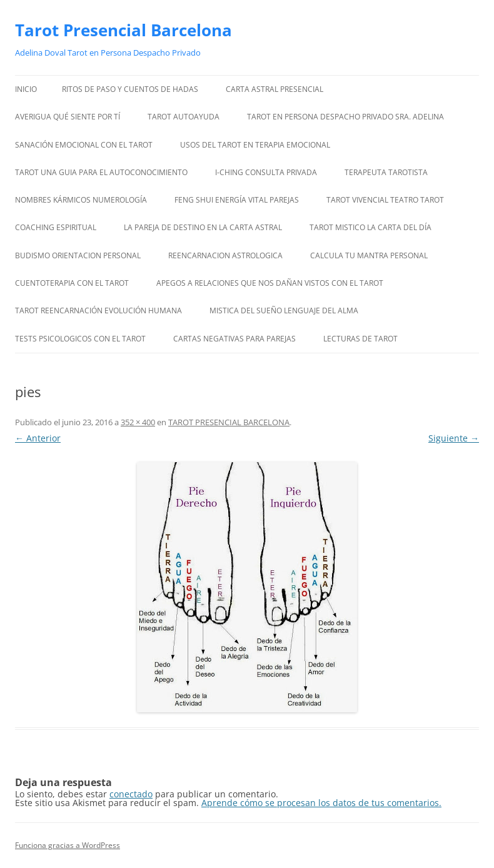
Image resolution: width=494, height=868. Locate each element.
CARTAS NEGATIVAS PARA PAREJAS (234, 339)
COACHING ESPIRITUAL (56, 227)
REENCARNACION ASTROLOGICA (225, 255)
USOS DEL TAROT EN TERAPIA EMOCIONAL (255, 145)
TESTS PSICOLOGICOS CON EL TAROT (80, 339)
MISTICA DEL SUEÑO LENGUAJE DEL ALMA (284, 310)
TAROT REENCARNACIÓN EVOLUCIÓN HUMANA (98, 310)
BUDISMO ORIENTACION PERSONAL (78, 255)
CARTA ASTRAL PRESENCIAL (275, 89)
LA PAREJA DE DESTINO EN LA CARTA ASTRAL (203, 227)
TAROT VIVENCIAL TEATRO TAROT (385, 200)
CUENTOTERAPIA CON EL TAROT (72, 283)
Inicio (26, 89)
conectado (131, 794)
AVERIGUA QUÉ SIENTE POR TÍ (68, 117)
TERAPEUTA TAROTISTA (386, 172)
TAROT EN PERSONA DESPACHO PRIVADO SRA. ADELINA (345, 117)
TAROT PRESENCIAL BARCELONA (229, 422)
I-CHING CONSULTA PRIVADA (266, 172)
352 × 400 (138, 422)
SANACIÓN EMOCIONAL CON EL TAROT (84, 145)
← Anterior (38, 438)
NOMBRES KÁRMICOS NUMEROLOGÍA (81, 200)
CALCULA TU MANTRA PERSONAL (369, 255)
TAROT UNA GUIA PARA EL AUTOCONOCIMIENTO (101, 172)
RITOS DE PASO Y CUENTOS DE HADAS (130, 89)
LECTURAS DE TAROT (360, 339)
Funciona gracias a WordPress (68, 845)
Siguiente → (454, 438)
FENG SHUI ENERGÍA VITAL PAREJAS (237, 200)
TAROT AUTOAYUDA (184, 117)
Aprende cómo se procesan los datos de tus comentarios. (321, 803)
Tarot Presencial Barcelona (123, 30)
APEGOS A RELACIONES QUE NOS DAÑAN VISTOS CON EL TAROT (270, 283)
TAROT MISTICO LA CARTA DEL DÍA (370, 227)
